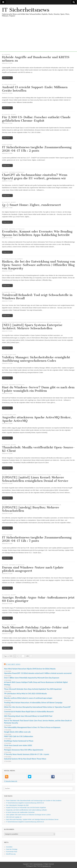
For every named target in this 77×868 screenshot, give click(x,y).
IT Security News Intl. (11, 781)
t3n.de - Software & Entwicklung (14, 172)
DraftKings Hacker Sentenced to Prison (19, 741)
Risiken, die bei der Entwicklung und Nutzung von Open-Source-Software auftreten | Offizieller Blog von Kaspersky (38, 265)
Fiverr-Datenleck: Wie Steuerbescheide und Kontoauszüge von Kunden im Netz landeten (34, 801)
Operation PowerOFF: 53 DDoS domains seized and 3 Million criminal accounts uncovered (38, 673)
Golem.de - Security (10, 115)
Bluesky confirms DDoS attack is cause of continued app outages (28, 698)
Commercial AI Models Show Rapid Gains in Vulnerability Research (29, 712)
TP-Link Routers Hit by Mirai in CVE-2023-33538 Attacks (25, 694)
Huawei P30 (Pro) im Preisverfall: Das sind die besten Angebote (26, 808)
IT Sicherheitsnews (26, 10)
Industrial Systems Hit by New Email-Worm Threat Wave (25, 759)
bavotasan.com (47, 866)
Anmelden (9, 847)
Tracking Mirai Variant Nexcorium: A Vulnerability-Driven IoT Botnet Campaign (33, 703)
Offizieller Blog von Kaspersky (14, 259)
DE (3, 54)
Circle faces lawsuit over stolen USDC (18, 745)
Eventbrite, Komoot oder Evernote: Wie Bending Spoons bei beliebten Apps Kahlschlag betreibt (37, 233)
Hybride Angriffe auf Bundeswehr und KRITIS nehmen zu (36, 59)
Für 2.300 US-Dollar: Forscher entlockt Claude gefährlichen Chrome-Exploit (36, 119)
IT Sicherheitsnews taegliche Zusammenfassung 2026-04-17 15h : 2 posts (37, 149)
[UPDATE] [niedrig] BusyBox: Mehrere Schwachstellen (31, 509)
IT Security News (13, 664)
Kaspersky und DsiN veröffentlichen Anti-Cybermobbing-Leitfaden (27, 810)
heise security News (10, 85)
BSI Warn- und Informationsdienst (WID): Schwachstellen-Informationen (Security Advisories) (30, 322)
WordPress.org (11, 854)
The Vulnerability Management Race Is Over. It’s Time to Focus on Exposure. (32, 727)
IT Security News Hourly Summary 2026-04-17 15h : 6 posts (27, 754)
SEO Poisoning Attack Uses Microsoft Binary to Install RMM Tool (28, 716)
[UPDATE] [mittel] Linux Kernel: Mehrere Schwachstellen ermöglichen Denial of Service (35, 479)
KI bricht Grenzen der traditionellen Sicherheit (20, 812)
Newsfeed (7, 54)
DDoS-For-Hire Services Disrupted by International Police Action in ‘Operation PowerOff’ (37, 707)
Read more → (7, 78)
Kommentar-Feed (12, 852)
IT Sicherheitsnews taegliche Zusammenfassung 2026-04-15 (25, 822)
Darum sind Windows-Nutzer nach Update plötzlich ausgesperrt (33, 569)
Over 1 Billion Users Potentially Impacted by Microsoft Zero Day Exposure (32, 678)
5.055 (27, 656)
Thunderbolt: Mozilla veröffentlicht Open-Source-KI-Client (38, 449)
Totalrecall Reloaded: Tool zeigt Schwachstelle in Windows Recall (37, 297)
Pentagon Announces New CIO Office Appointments (24, 750)
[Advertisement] (38, 38)
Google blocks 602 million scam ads (17, 732)
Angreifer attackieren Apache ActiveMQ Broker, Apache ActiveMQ (37, 419)
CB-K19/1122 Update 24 (14, 817)
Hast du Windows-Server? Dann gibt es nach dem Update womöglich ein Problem (38, 389)
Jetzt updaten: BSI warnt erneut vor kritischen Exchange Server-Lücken (28, 815)
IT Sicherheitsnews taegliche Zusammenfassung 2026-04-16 (25, 803)
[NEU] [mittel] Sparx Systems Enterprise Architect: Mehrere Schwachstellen (32, 327)
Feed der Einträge (12, 849)
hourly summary (7, 145)
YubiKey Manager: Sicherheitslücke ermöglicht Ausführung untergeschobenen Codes (36, 359)
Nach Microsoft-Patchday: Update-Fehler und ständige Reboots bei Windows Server (35, 629)
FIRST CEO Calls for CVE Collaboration (19, 736)
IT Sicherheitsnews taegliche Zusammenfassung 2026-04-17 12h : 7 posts (37, 539)
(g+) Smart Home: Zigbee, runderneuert (31, 205)
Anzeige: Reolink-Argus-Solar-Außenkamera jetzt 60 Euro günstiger (38, 599)
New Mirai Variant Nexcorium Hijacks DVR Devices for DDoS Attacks (30, 669)
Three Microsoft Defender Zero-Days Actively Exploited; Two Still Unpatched (33, 689)
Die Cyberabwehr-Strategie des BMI (17, 805)
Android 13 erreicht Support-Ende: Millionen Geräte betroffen (35, 89)
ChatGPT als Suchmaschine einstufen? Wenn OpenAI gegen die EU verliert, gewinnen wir (35, 177)
